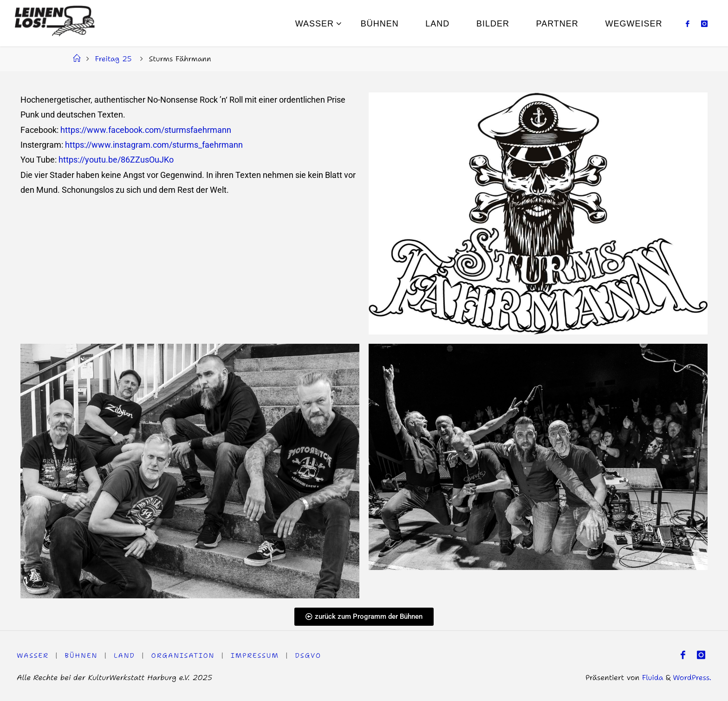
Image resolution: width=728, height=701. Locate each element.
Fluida (651, 677)
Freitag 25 (113, 59)
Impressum (255, 655)
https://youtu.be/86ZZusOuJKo (116, 160)
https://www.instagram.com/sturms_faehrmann (154, 145)
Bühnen (81, 655)
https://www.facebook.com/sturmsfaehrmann (146, 130)
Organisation (183, 655)
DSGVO (309, 655)
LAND (124, 655)
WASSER (33, 655)
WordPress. (692, 677)
